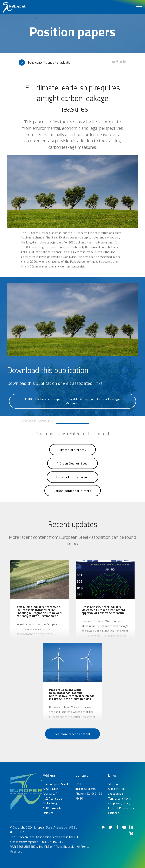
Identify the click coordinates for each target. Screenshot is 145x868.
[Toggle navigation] (139, 6)
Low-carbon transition (72, 485)
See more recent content (72, 742)
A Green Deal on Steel (72, 472)
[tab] (65, 63)
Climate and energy (72, 458)
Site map (114, 809)
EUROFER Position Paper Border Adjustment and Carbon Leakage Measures (72, 412)
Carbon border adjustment (73, 499)
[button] (65, 63)
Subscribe (114, 814)
